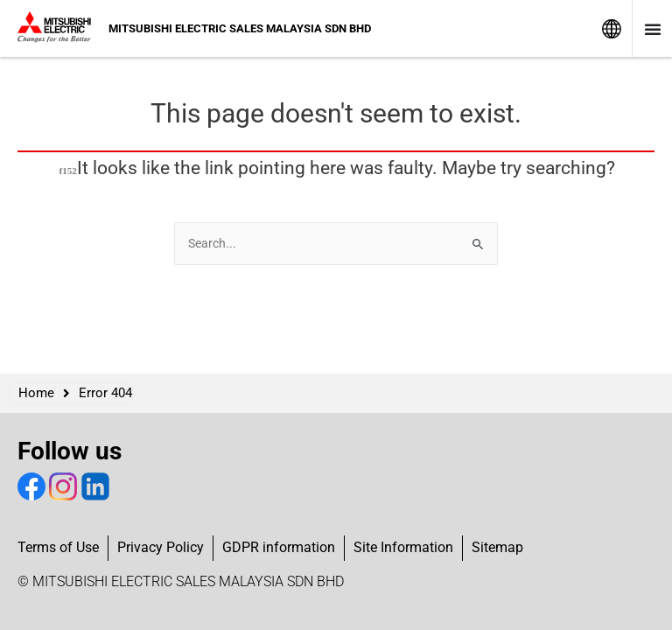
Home (36, 393)
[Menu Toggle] (653, 29)
